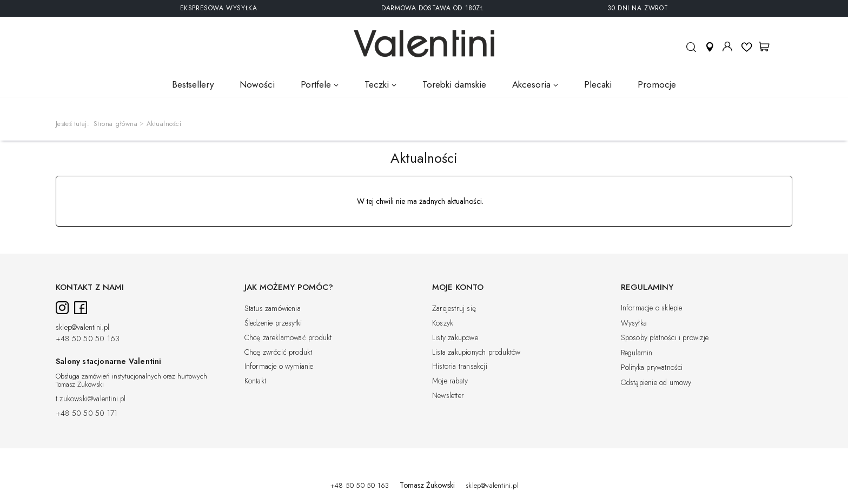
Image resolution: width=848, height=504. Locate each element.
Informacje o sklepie (652, 308)
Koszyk (443, 323)
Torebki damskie (454, 84)
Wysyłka (634, 323)
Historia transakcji (460, 367)
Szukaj (691, 52)
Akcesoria (531, 84)
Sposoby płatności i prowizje (665, 338)
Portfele (316, 84)
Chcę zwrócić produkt (279, 353)
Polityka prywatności (652, 368)
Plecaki (598, 84)
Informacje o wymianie (279, 367)
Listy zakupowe (455, 338)
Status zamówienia (273, 309)
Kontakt (255, 381)
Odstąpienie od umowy (656, 383)
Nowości (257, 84)
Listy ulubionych (747, 46)
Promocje (657, 84)
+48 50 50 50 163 (88, 339)
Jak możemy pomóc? (289, 288)
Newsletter (448, 396)
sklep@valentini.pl (83, 328)
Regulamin (637, 353)
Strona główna (116, 124)
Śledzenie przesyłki (273, 323)
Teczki (377, 84)
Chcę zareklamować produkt (288, 338)
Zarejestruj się (454, 309)
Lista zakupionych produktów (476, 353)
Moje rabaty (450, 381)
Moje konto (727, 47)
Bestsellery (193, 84)
